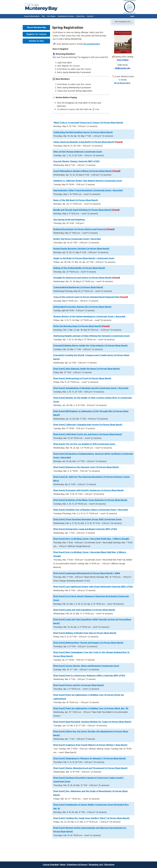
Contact (90, 16)
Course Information (32, 16)
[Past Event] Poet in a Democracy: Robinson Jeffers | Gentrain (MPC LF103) (89, 676)
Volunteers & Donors (66, 16)
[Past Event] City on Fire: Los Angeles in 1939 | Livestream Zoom (84, 444)
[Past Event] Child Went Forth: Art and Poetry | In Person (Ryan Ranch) (88, 434)
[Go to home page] (41, 10)
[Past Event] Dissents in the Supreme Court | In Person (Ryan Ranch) (86, 467)
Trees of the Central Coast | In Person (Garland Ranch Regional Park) (91, 297)
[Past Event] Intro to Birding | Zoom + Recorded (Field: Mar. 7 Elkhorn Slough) (91, 539)
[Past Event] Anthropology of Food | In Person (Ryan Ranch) (82, 379)
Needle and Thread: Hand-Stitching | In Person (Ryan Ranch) (86, 210)
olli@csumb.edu (122, 68)
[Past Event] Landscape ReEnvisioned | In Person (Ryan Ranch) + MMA (87, 573)
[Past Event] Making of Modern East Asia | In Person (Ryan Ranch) (85, 633)
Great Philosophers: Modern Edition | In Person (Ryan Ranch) (87, 171)
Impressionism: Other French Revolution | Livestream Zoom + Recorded (88, 191)
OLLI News (51, 16)
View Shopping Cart (123, 22)
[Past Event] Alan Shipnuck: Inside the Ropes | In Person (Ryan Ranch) (87, 369)
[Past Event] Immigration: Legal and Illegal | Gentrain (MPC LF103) (85, 529)
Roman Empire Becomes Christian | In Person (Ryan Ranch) (81, 249)
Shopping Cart (96, 865)
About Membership (36, 28)
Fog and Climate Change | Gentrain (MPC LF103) (76, 161)
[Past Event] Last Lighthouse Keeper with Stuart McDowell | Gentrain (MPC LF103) (93, 587)
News (63, 865)
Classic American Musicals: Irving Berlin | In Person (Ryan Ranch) (88, 142)
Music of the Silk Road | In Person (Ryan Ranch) (76, 200)
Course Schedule (51, 865)
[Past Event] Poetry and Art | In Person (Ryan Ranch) (79, 685)
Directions (81, 16)
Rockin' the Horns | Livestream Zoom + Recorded (77, 239)
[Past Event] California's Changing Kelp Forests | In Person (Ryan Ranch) (88, 425)
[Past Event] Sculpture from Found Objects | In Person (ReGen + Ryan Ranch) (90, 745)
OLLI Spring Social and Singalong (69, 220)
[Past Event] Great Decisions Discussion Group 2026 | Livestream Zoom (87, 520)
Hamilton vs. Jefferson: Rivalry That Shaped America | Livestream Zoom (88, 181)
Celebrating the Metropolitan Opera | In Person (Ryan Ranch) (83, 132)
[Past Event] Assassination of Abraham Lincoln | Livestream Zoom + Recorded (91, 388)
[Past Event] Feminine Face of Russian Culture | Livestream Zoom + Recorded (91, 510)
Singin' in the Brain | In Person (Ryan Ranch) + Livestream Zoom (84, 258)
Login (132, 16)
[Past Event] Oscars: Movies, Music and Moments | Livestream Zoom (86, 666)
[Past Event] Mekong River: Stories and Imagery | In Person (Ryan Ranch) (88, 643)
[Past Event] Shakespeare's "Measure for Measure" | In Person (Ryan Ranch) (90, 759)
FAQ (43, 16)
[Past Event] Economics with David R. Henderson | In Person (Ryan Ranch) (88, 490)
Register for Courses (36, 34)
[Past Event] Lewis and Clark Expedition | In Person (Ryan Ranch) (84, 610)
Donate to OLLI (36, 41)
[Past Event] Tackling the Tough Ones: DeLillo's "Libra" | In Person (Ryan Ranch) (91, 818)
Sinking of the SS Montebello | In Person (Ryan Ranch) (79, 268)
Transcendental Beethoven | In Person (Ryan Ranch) (78, 287)
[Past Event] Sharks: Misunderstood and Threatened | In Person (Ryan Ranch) (90, 768)
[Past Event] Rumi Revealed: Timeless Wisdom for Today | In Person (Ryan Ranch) (92, 722)
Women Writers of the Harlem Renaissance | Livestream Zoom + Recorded (89, 317)
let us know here (92, 44)
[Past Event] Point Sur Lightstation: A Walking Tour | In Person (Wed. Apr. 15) (91, 709)
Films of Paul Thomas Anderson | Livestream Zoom (78, 152)
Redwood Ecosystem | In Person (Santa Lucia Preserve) (84, 229)
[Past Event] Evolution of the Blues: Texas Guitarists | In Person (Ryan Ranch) (90, 500)
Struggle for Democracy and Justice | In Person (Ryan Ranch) (87, 278)
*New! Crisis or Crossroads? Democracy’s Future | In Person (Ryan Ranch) (88, 123)
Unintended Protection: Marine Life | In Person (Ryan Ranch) (82, 307)
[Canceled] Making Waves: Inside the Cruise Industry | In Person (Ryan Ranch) (90, 346)
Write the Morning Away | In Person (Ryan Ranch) (81, 326)
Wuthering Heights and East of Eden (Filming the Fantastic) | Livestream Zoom (91, 336)
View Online (123, 60)
